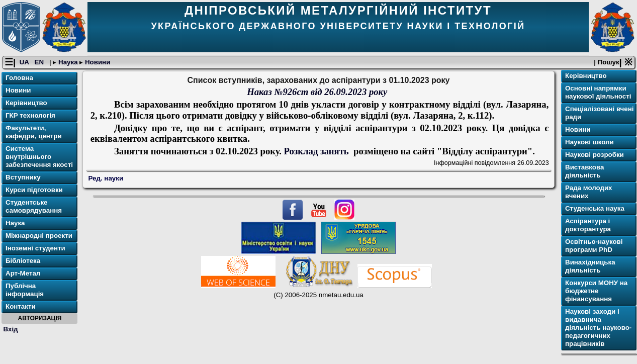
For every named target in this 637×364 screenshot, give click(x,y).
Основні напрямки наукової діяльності (598, 92)
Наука (68, 62)
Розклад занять (318, 151)
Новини (97, 62)
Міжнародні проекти (39, 236)
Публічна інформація (25, 290)
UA (25, 62)
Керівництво (26, 103)
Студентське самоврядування (34, 206)
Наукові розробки (595, 155)
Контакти (21, 306)
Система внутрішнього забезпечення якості (39, 157)
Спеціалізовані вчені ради (599, 113)
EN (40, 62)
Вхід (11, 329)
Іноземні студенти (35, 248)
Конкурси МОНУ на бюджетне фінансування (596, 291)
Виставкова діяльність (584, 171)
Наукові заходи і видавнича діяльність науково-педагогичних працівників (598, 328)
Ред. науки (106, 178)
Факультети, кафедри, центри (34, 132)
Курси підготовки (34, 190)
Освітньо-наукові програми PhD (594, 246)
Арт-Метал (23, 273)
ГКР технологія (30, 115)
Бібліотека (23, 261)
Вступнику (23, 177)
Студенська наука (595, 208)
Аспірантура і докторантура (588, 225)
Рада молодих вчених (589, 192)
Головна (19, 78)
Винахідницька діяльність (590, 266)
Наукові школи (589, 142)
